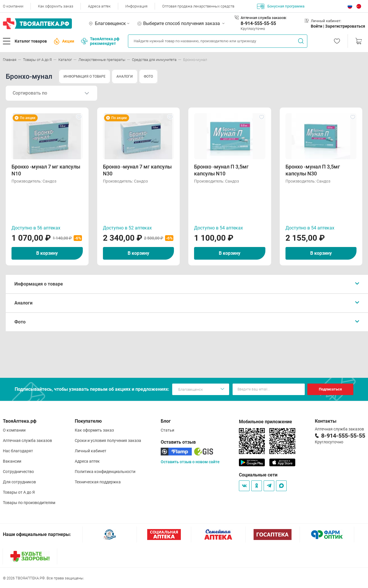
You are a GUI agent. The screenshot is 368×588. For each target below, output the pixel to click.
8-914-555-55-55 (258, 23)
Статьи (167, 430)
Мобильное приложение (266, 422)
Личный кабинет (91, 451)
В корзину (47, 253)
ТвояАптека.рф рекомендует (100, 41)
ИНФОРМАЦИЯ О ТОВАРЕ (85, 76)
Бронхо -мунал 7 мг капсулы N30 (137, 170)
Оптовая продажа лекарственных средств (198, 6)
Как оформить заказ (56, 6)
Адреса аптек (99, 6)
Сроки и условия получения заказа (108, 440)
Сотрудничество (18, 472)
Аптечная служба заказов (27, 440)
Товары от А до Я (19, 492)
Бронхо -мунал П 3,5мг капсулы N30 (313, 170)
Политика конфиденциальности (105, 472)
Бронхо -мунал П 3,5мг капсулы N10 (221, 170)
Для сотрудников (19, 482)
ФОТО (148, 76)
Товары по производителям (29, 503)
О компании (13, 6)
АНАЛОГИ (125, 76)
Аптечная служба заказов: (264, 18)
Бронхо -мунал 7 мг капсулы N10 (46, 170)
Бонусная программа (281, 6)
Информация (136, 6)
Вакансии (12, 461)
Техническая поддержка (98, 482)
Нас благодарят (18, 451)
